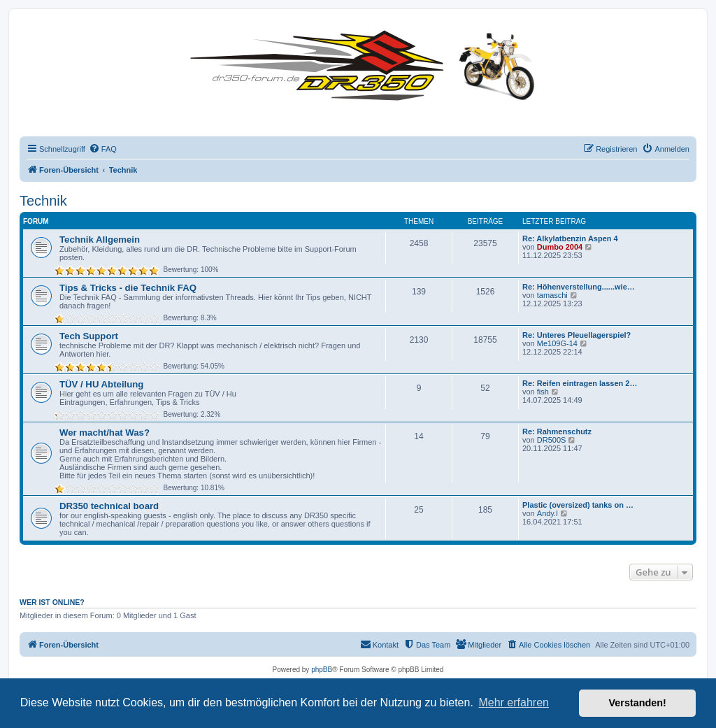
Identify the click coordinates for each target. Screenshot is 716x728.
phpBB (322, 670)
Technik (43, 201)
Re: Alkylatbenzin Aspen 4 (570, 238)
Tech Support (89, 336)
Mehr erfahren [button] (514, 702)
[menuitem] (103, 149)
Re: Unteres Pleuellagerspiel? (577, 335)
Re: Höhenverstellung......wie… (579, 287)
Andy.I (547, 513)
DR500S (552, 440)
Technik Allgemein (100, 240)
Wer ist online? (52, 602)
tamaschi (552, 295)
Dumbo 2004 (560, 247)
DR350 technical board (109, 506)
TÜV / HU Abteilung (101, 384)
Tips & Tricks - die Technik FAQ (128, 288)
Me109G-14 (557, 343)
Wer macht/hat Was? (105, 433)
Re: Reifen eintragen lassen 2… (580, 383)
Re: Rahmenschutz (557, 431)
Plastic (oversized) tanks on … (578, 505)
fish (543, 392)
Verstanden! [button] (638, 703)
